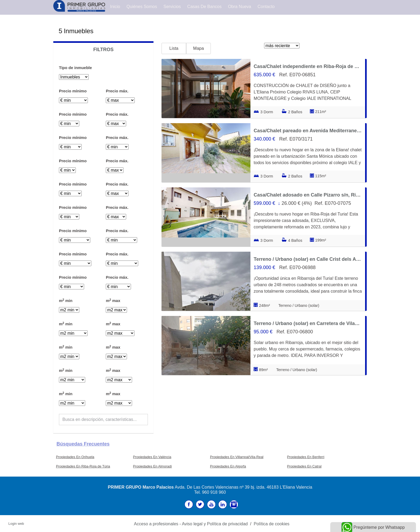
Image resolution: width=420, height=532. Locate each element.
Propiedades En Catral (304, 466)
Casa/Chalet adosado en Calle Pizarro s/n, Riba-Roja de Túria (308, 195)
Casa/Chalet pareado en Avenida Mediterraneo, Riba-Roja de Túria (308, 131)
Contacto (266, 7)
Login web (16, 524)
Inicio (115, 7)
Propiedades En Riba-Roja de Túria (83, 466)
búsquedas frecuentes (83, 444)
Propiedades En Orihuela (75, 457)
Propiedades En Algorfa (228, 466)
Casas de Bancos (204, 7)
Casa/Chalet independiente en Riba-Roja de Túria (308, 66)
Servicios (172, 7)
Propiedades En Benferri (306, 457)
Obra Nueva (239, 7)
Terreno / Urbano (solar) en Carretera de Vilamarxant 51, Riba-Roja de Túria (308, 323)
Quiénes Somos (142, 7)
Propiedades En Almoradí (153, 466)
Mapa (198, 48)
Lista (174, 48)
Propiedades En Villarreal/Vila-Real (237, 457)
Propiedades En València (152, 457)
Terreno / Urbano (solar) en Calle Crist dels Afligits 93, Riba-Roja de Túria (308, 259)
